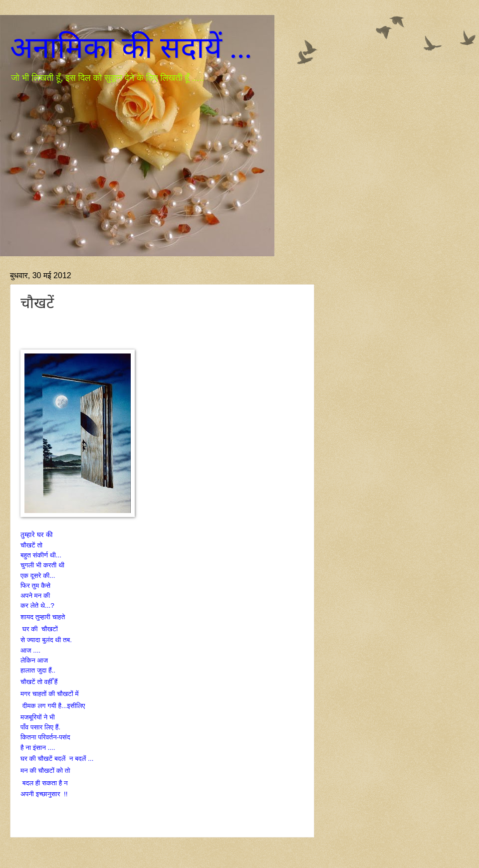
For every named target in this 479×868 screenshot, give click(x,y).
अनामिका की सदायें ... (131, 48)
